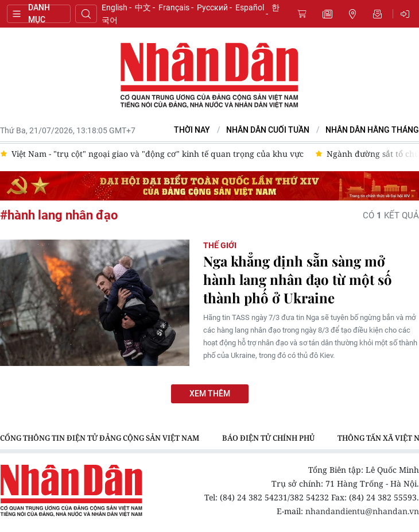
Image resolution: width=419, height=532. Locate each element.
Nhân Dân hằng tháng (372, 130)
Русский (212, 7)
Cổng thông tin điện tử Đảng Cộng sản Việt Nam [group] (100, 438)
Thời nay (192, 130)
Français (174, 7)
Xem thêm (210, 394)
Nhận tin (378, 14)
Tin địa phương (352, 14)
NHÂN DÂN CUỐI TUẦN (268, 130)
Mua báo (302, 14)
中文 (143, 7)
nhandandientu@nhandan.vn (362, 511)
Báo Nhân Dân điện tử (209, 76)
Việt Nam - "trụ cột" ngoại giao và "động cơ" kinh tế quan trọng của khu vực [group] (158, 154)
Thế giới (220, 245)
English (115, 7)
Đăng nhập (407, 14)
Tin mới (327, 14)
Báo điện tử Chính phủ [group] (268, 438)
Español (250, 7)
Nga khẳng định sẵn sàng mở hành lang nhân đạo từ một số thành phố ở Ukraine (298, 279)
